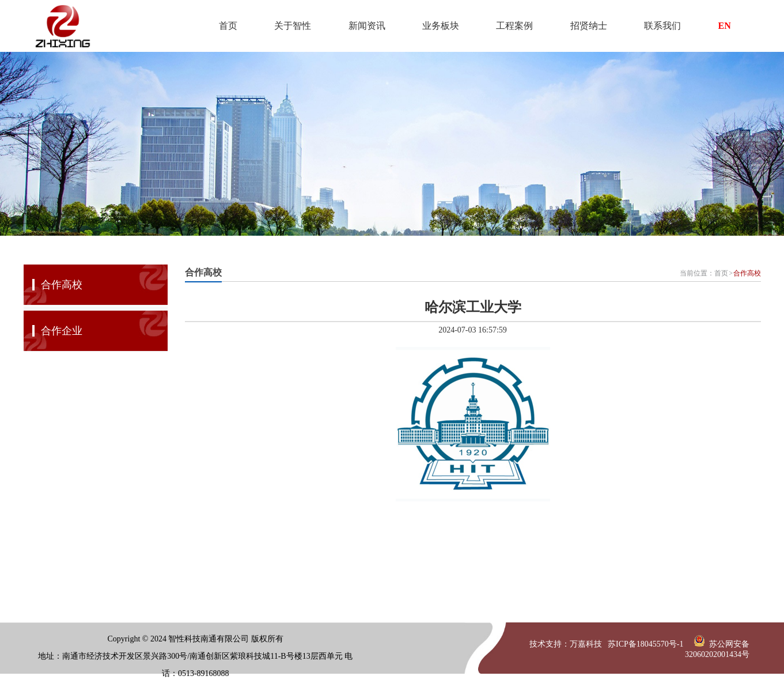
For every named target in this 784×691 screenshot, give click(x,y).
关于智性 (293, 26)
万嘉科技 (586, 644)
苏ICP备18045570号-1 (645, 644)
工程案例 (514, 26)
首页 (228, 26)
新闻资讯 (367, 26)
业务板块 (441, 26)
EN (725, 26)
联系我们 (662, 26)
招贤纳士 (589, 26)
